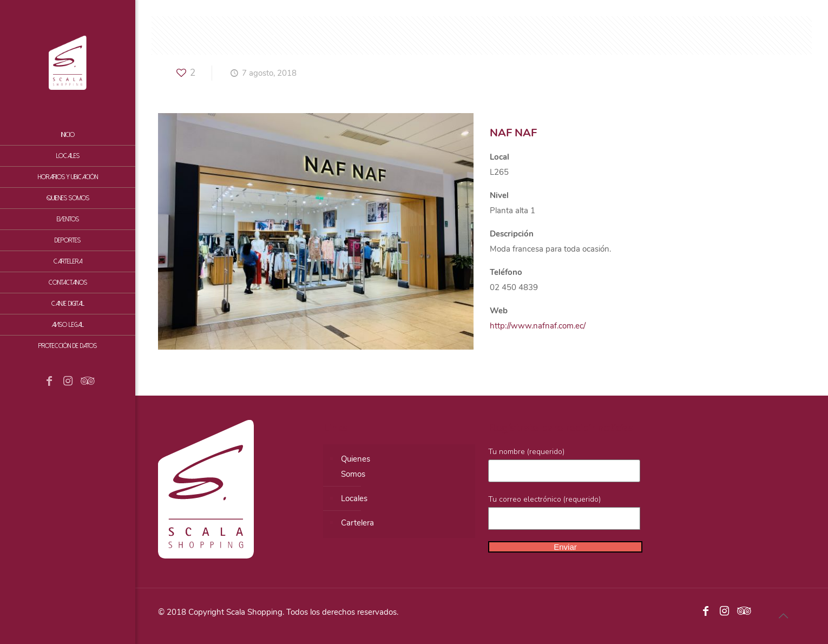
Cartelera (357, 523)
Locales (354, 498)
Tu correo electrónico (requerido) (564, 512)
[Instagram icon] (68, 382)
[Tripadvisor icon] (86, 382)
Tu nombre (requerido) (564, 464)
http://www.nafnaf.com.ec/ (538, 326)
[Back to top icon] (783, 616)
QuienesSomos (356, 466)
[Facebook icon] (49, 382)
